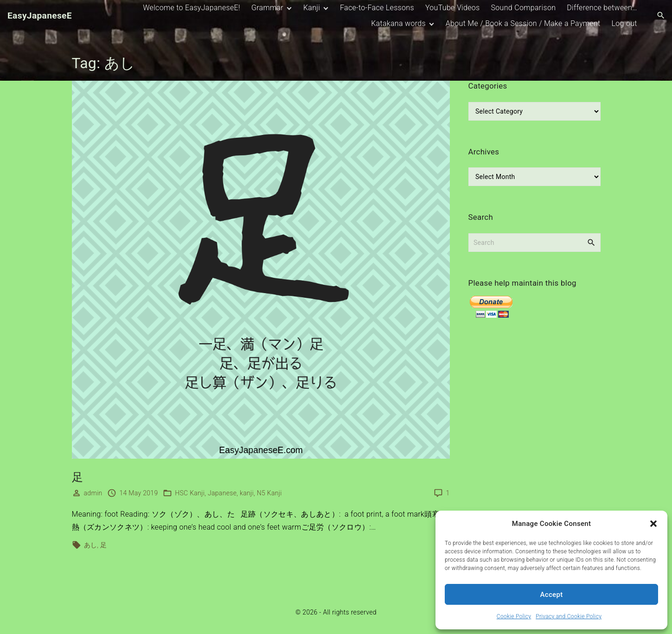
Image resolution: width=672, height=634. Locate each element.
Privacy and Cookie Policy (569, 616)
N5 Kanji (269, 493)
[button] (653, 524)
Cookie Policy (514, 616)
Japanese (222, 493)
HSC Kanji (190, 493)
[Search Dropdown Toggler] (661, 16)
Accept (552, 595)
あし (91, 545)
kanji (247, 493)
